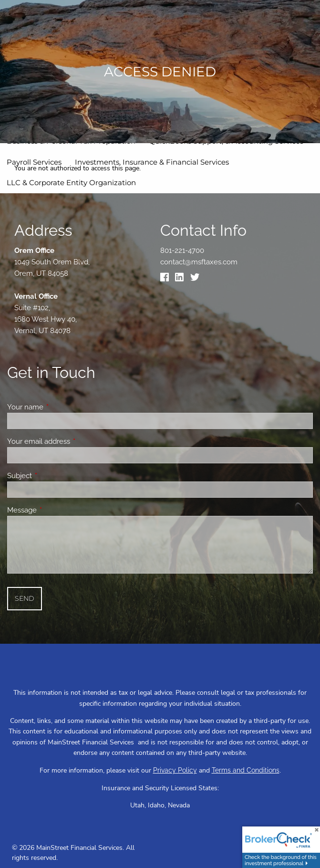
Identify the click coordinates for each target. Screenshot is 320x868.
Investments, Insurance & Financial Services (152, 162)
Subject (54, 476)
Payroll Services (34, 162)
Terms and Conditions (246, 770)
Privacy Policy (175, 770)
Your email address (73, 441)
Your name (60, 407)
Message (57, 510)
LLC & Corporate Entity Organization (71, 183)
